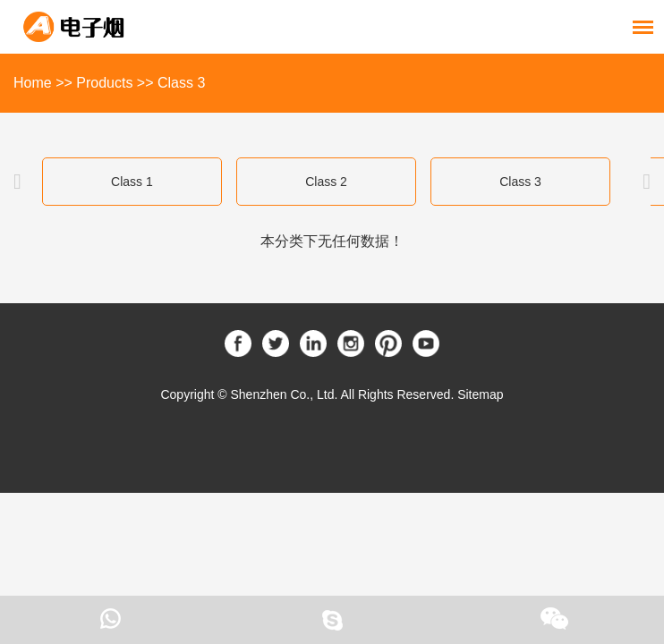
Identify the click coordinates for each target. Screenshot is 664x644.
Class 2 (326, 182)
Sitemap (480, 394)
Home (33, 83)
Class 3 (181, 83)
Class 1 (132, 182)
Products (104, 83)
